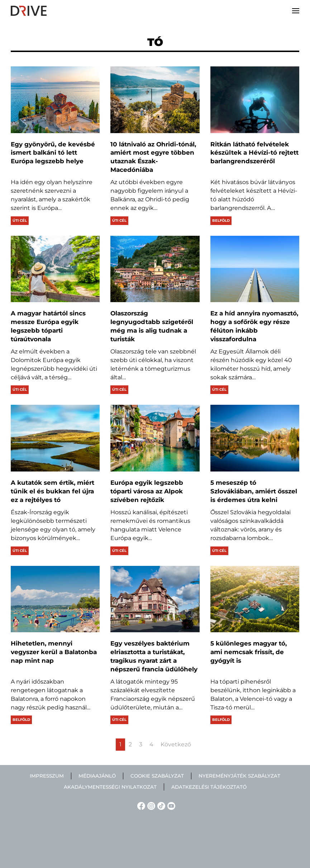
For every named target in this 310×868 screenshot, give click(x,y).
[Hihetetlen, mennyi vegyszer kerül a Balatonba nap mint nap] (55, 599)
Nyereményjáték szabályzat (239, 776)
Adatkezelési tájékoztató (209, 787)
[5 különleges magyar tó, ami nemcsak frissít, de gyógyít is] (255, 599)
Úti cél (20, 220)
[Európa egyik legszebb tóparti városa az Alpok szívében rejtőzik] (155, 438)
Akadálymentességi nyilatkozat (110, 787)
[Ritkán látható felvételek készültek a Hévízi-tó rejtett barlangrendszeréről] (255, 100)
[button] (296, 11)
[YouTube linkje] (170, 805)
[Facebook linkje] (140, 805)
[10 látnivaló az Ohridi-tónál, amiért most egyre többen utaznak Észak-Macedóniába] (155, 100)
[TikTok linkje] (160, 805)
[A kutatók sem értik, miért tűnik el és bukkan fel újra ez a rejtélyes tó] (55, 438)
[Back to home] (29, 11)
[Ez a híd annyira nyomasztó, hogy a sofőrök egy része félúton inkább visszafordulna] (255, 269)
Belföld (221, 220)
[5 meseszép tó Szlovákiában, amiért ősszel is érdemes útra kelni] (255, 438)
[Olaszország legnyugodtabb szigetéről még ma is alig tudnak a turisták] (155, 269)
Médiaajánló (97, 776)
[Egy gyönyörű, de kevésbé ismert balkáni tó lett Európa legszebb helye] (55, 100)
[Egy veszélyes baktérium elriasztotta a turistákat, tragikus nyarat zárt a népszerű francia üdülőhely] (155, 599)
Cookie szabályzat (157, 776)
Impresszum (47, 776)
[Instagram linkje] (150, 805)
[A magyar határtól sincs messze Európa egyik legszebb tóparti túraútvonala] (55, 269)
